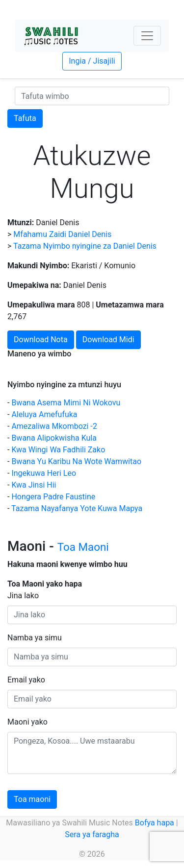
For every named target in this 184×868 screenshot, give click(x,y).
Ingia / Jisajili (92, 61)
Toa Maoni (83, 547)
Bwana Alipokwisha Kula (54, 438)
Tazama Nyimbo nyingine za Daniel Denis (85, 246)
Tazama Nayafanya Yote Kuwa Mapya (77, 508)
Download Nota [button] (41, 340)
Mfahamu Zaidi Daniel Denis (62, 234)
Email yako (26, 680)
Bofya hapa (155, 823)
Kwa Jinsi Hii (34, 485)
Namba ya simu (35, 638)
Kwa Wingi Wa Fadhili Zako (58, 450)
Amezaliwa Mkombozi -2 (54, 426)
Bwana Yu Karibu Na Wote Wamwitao (76, 461)
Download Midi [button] (108, 340)
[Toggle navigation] (147, 36)
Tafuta (25, 118)
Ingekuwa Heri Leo (44, 473)
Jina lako (23, 596)
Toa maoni (32, 799)
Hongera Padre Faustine (53, 497)
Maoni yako (27, 722)
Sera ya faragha (92, 834)
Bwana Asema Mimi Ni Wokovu (66, 403)
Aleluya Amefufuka (44, 414)
